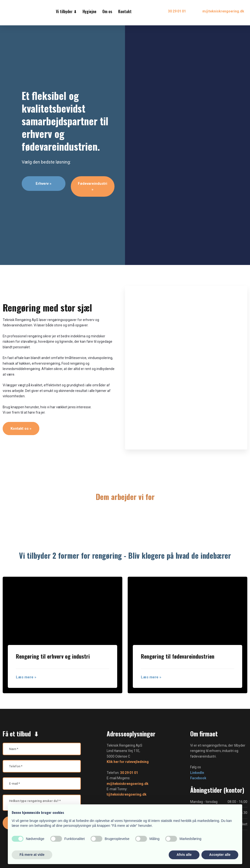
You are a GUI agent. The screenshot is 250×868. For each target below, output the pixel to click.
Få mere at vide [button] (32, 855)
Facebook (198, 778)
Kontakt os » (21, 429)
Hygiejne (89, 11)
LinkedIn (197, 773)
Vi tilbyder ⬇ (66, 11)
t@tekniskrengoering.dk (127, 794)
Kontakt (125, 11)
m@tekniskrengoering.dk (128, 784)
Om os (107, 11)
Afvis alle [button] (184, 855)
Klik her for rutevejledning (128, 762)
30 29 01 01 (129, 773)
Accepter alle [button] (220, 855)
